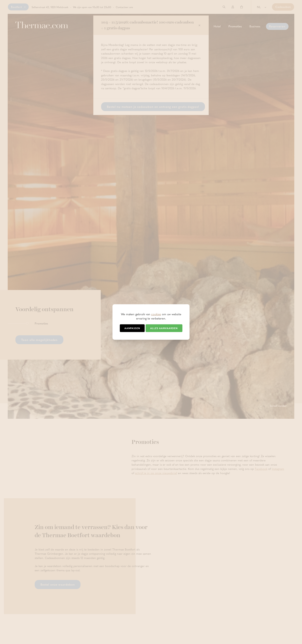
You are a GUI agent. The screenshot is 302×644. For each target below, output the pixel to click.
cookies (156, 314)
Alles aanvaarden (164, 328)
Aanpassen (132, 328)
